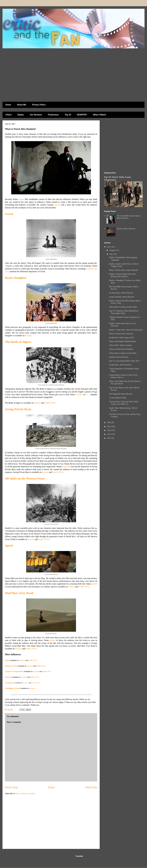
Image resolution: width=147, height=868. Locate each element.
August (113, 250)
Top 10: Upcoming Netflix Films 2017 (124, 361)
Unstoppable (9, 683)
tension (57, 205)
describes (79, 394)
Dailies (21, 115)
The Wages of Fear (12, 688)
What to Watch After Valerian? (121, 334)
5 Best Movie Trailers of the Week (123, 353)
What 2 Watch (100, 115)
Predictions (53, 115)
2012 (109, 438)
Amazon (28, 336)
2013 (109, 434)
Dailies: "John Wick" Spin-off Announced (126, 330)
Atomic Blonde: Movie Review (122, 297)
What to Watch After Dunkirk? (121, 349)
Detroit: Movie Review (126, 229)
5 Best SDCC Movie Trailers (121, 345)
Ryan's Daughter (16, 278)
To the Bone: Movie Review (120, 365)
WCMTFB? (82, 115)
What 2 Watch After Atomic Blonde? (124, 270)
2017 (109, 247)
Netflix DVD (50, 403)
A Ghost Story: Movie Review (121, 293)
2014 (109, 430)
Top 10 (68, 115)
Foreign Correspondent (14, 671)
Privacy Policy (39, 105)
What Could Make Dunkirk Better (123, 341)
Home (8, 105)
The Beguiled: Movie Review (121, 394)
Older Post (91, 787)
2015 (109, 426)
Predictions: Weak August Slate (122, 338)
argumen (66, 467)
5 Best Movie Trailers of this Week (123, 307)
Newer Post (11, 787)
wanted (94, 584)
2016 (109, 422)
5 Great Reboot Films (118, 398)
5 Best (8, 115)
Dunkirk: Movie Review (119, 357)
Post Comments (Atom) (25, 794)
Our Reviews (36, 115)
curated (21, 199)
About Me (21, 105)
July (111, 254)
